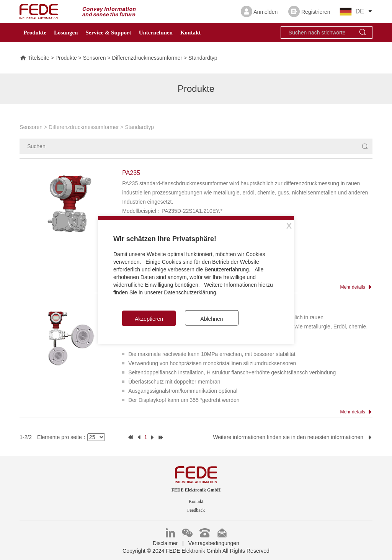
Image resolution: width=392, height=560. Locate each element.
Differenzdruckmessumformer (147, 59)
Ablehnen (212, 319)
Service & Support (108, 33)
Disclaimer (165, 543)
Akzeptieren (149, 319)
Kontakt (190, 33)
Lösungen (66, 33)
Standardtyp (203, 59)
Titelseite (34, 59)
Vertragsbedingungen (214, 543)
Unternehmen (156, 33)
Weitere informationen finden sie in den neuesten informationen (292, 437)
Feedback (196, 510)
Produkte (35, 33)
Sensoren (95, 59)
